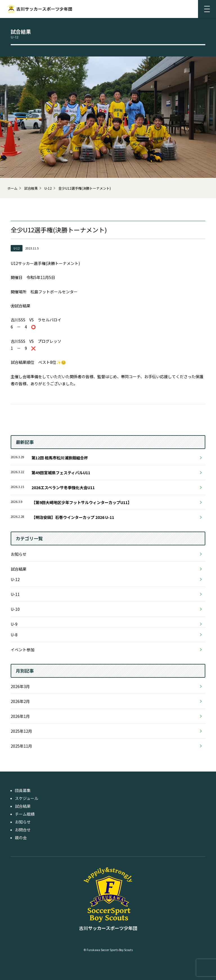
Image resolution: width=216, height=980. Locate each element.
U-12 (15, 579)
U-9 (14, 624)
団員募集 (23, 790)
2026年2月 (20, 701)
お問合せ (23, 830)
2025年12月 (21, 731)
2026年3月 (20, 686)
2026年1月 (20, 716)
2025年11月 (21, 746)
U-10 (15, 609)
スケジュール (27, 798)
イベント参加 (22, 650)
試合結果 (19, 569)
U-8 (14, 635)
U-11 (15, 594)
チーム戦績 (25, 814)
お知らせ (19, 554)
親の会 (21, 838)
